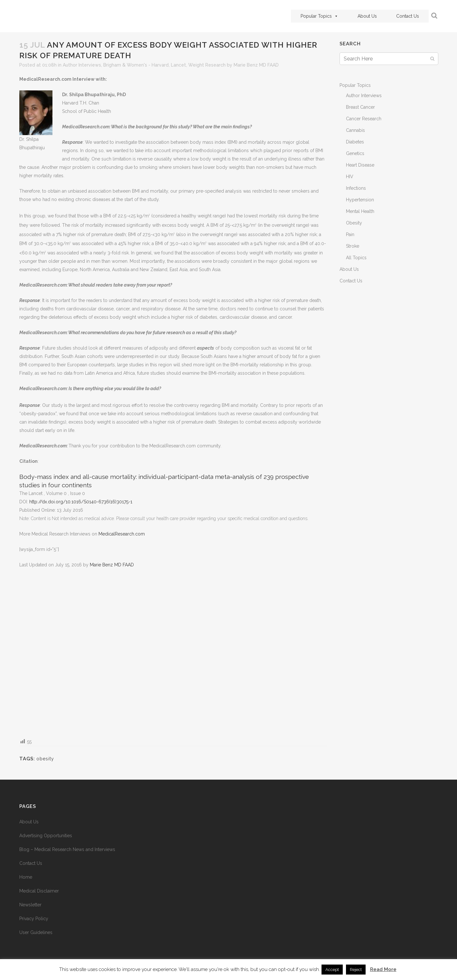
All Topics (356, 258)
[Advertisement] (173, 653)
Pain (350, 234)
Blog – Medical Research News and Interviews (67, 849)
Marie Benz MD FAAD (256, 65)
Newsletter (30, 905)
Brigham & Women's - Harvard (136, 65)
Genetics (355, 153)
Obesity (354, 223)
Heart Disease (360, 165)
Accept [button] (332, 970)
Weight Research (207, 65)
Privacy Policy (34, 919)
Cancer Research (364, 119)
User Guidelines (36, 932)
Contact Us (408, 16)
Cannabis (355, 130)
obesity (45, 759)
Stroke (353, 246)
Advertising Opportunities (46, 836)
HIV (350, 177)
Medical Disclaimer (39, 891)
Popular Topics (319, 16)
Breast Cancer (360, 107)
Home (26, 877)
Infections (356, 188)
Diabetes (355, 142)
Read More (383, 969)
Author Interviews (82, 65)
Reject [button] (356, 970)
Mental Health (360, 211)
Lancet (178, 65)
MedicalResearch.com (122, 534)
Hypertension (360, 200)
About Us (367, 16)
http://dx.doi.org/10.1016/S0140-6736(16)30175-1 (81, 502)
